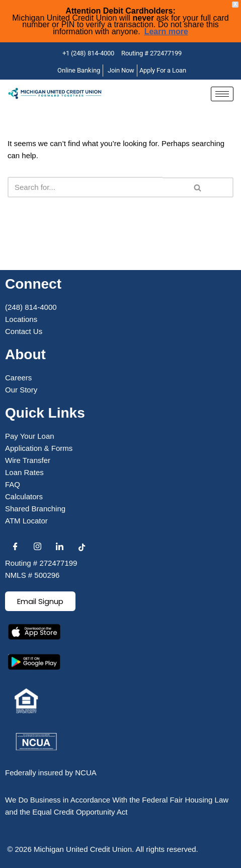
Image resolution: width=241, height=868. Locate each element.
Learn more (166, 31)
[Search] (85, 187)
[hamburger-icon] (222, 94)
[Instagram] (37, 547)
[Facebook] (15, 547)
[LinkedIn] (59, 547)
